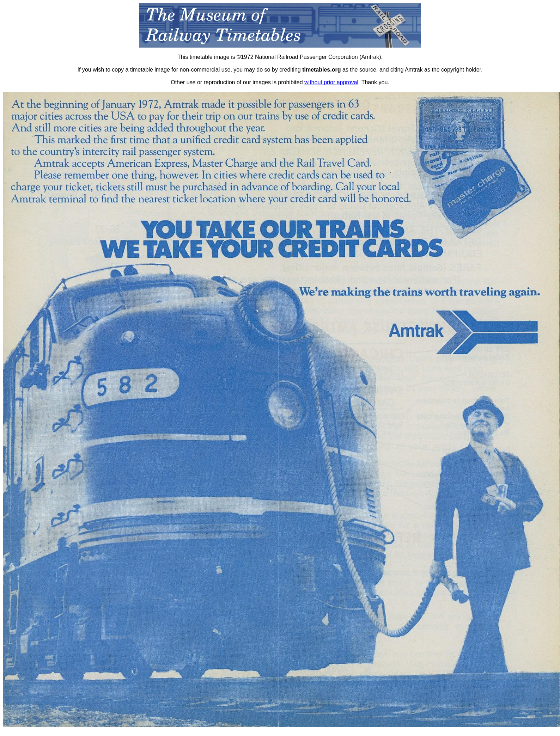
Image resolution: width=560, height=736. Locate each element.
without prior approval (331, 82)
